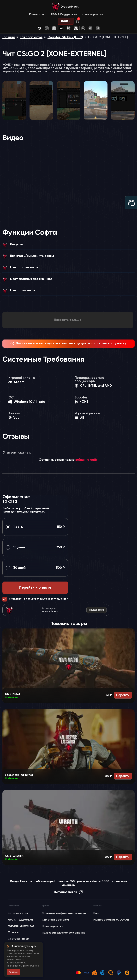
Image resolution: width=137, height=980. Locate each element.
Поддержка (96, 610)
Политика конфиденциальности (64, 913)
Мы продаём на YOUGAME (111, 920)
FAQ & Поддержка (64, 14)
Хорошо (13, 972)
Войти (66, 21)
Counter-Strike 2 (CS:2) (65, 37)
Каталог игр (38, 14)
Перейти (123, 695)
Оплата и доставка (55, 920)
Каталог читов (31, 37)
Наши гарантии (92, 14)
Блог (97, 913)
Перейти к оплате (35, 588)
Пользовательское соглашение (64, 933)
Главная (9, 37)
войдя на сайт (86, 460)
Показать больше (68, 320)
